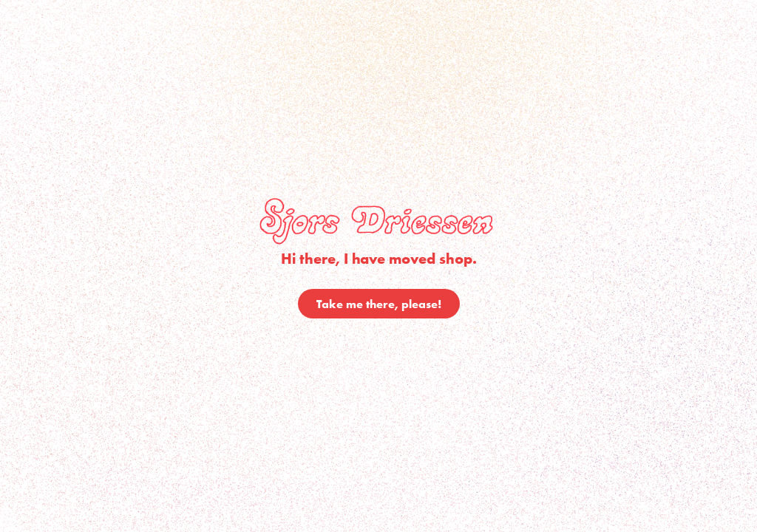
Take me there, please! (379, 304)
